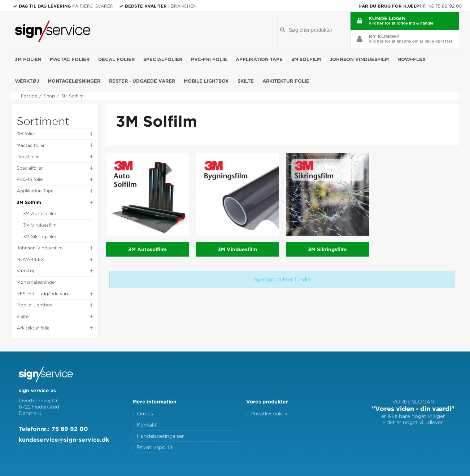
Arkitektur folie (286, 81)
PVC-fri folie (209, 59)
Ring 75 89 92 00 (443, 6)
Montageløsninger (74, 81)
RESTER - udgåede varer (142, 81)
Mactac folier (70, 59)
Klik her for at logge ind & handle (401, 23)
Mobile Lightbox (206, 81)
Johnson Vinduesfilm (359, 59)
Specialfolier (163, 59)
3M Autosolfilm (40, 213)
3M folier (28, 59)
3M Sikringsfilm (40, 237)
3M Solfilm (306, 59)
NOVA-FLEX (412, 59)
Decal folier (116, 59)
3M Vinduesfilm (40, 225)
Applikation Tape (259, 59)
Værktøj (27, 81)
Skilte (246, 81)
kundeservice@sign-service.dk (64, 440)
